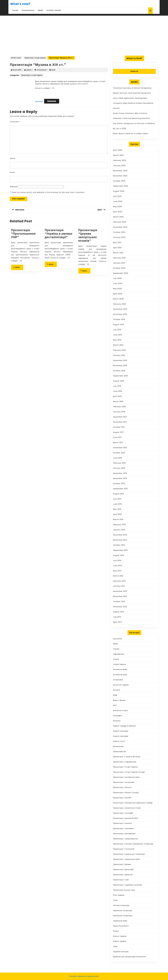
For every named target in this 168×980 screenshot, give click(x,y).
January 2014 (119, 586)
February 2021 (119, 258)
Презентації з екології (122, 823)
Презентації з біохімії (122, 798)
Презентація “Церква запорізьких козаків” (88, 235)
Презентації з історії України (35, 58)
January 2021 (119, 263)
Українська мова (120, 921)
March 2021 (118, 253)
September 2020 (121, 273)
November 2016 (120, 448)
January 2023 (119, 237)
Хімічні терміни (120, 941)
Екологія (117, 721)
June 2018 (118, 391)
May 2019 (117, 340)
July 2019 (117, 330)
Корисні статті (119, 741)
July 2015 (117, 499)
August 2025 (119, 191)
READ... (18, 267)
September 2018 (120, 376)
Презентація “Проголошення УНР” (23, 234)
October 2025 (119, 181)
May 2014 (117, 571)
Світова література (121, 905)
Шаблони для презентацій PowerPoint (130, 957)
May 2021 (117, 242)
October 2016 (119, 453)
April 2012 (117, 622)
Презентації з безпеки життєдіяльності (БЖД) (133, 803)
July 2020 (117, 278)
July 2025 (117, 196)
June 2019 (118, 335)
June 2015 (118, 504)
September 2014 (120, 550)
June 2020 (118, 283)
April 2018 (117, 396)
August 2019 (119, 325)
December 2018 (120, 360)
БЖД (115, 695)
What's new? (20, 4)
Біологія (117, 690)
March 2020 (118, 299)
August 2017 (118, 432)
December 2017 (120, 417)
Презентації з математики (124, 834)
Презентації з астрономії (124, 782)
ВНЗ (115, 705)
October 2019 (119, 319)
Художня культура (121, 952)
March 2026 (118, 155)
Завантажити (39, 101)
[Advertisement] (84, 33)
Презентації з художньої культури (128, 885)
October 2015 (119, 484)
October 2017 (119, 427)
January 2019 (119, 355)
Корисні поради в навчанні (124, 726)
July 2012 (117, 617)
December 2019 (120, 309)
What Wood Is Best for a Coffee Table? (131, 134)
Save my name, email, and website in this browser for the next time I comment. (48, 192)
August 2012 (118, 612)
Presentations (28, 10)
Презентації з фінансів (123, 875)
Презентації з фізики (122, 864)
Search (134, 71)
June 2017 (117, 437)
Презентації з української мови (126, 859)
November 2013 (120, 596)
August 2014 (119, 555)
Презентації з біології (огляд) (126, 793)
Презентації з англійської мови (126, 777)
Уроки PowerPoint (121, 926)
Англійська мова (120, 669)
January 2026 (119, 166)
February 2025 (120, 222)
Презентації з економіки (123, 828)
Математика (118, 746)
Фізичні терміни (120, 936)
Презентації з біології (122, 787)
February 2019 (119, 350)
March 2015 (118, 519)
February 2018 (119, 407)
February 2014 (119, 581)
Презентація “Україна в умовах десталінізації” (59, 234)
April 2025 (118, 212)
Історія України (120, 664)
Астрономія (118, 680)
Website (13, 187)
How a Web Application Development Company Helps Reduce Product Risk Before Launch (133, 103)
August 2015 (119, 494)
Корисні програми (121, 731)
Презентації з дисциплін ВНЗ (126, 818)
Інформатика (119, 654)
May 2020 (117, 289)
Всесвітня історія (120, 710)
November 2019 (120, 314)
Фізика (116, 931)
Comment (15, 122)
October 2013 (119, 601)
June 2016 (118, 458)
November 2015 (120, 478)
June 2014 (118, 566)
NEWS (41, 10)
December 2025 (120, 171)
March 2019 (118, 345)
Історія (116, 659)
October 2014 (119, 545)
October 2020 (119, 268)
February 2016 (119, 463)
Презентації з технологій (124, 849)
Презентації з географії (123, 813)
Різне (115, 900)
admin (29, 70)
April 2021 (117, 248)
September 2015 (120, 489)
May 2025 (117, 207)
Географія (117, 716)
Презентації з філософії (123, 869)
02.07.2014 (17, 70)
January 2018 (119, 412)
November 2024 (120, 227)
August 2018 (119, 381)
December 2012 (120, 607)
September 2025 (121, 186)
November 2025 (120, 176)
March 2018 (118, 401)
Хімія (115, 946)
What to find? (134, 58)
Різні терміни (119, 895)
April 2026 (118, 150)
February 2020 (120, 304)
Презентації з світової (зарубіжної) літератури (133, 844)
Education (118, 639)
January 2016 (119, 468)
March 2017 (118, 442)
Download (52, 101)
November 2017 (120, 422)
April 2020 (118, 294)
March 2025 (118, 217)
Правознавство (120, 752)
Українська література (123, 911)
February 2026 (120, 160)
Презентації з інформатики (125, 762)
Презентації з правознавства (125, 839)
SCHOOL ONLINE (54, 10)
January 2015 (119, 530)
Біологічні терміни (121, 685)
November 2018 (120, 366)
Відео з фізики (119, 700)
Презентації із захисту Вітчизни (127, 757)
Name (12, 158)
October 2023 (119, 232)
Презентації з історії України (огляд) (129, 772)
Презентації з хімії (121, 880)
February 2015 (119, 525)
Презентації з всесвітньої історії (127, 808)
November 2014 (120, 540)
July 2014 (117, 560)
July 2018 (117, 386)
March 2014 (118, 576)
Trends (15, 10)
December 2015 (120, 473)
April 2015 (117, 514)
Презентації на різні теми (124, 890)
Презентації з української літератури (129, 854)
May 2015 (117, 509)
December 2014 (120, 535)
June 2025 (118, 201)
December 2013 (120, 591)
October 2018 (119, 371)
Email (12, 172)
